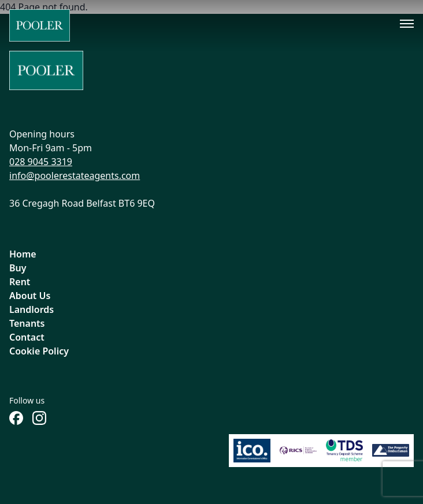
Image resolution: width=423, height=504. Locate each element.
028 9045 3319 (41, 162)
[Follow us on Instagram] (39, 418)
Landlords (31, 309)
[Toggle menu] (407, 24)
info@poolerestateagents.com (75, 176)
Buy (18, 268)
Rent (20, 282)
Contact (27, 337)
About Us (30, 296)
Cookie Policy (39, 351)
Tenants (27, 323)
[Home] (40, 25)
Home (23, 254)
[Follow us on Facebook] (16, 418)
